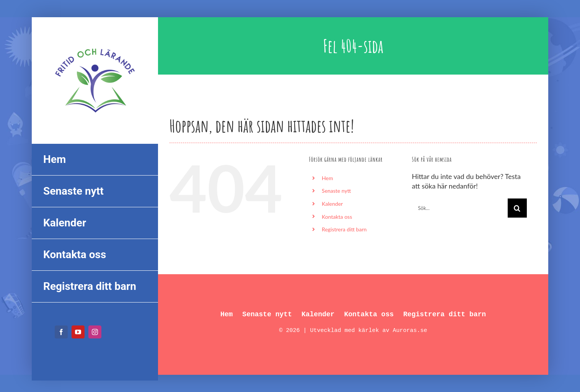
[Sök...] (460, 208)
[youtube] (78, 332)
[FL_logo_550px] (95, 44)
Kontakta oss (337, 217)
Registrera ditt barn (344, 229)
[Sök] (517, 208)
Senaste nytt (336, 191)
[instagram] (95, 332)
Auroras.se (410, 331)
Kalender (332, 204)
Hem (327, 178)
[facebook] (61, 332)
